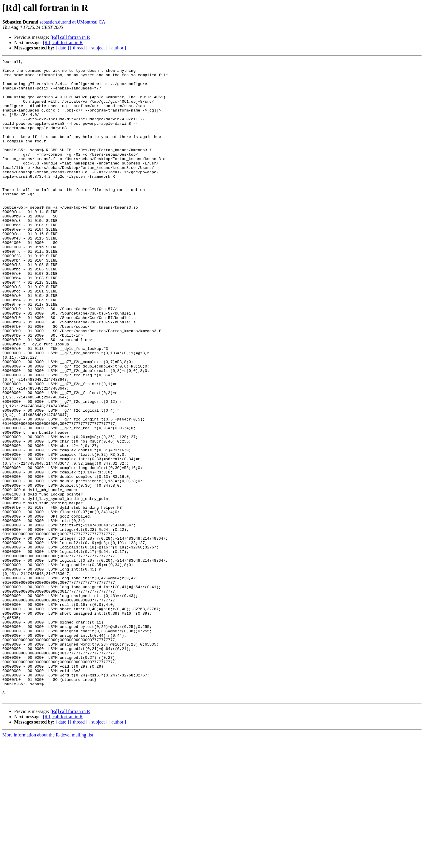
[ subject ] (98, 48)
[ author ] (117, 48)
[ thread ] (79, 48)
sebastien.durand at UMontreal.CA (72, 22)
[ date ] (62, 48)
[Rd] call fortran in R (70, 37)
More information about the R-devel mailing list (48, 863)
